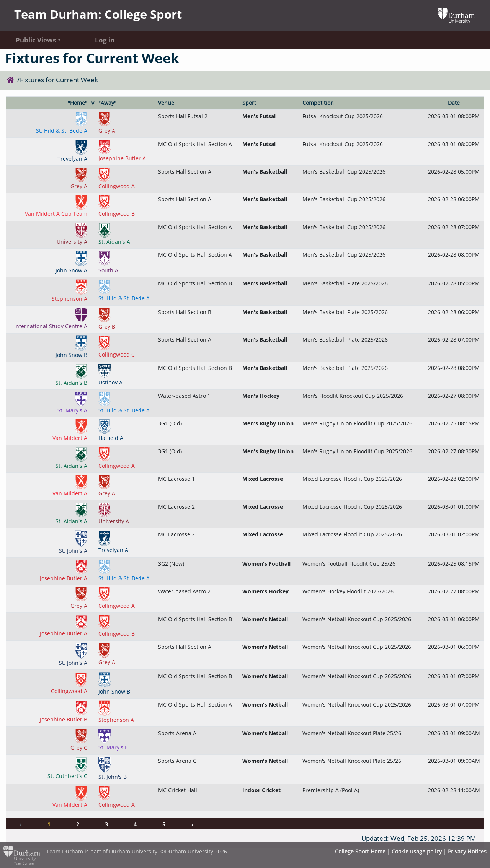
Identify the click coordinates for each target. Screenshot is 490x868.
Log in (105, 40)
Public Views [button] (36, 40)
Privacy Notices (467, 851)
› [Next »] (192, 824)
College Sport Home (360, 851)
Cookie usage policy (417, 851)
